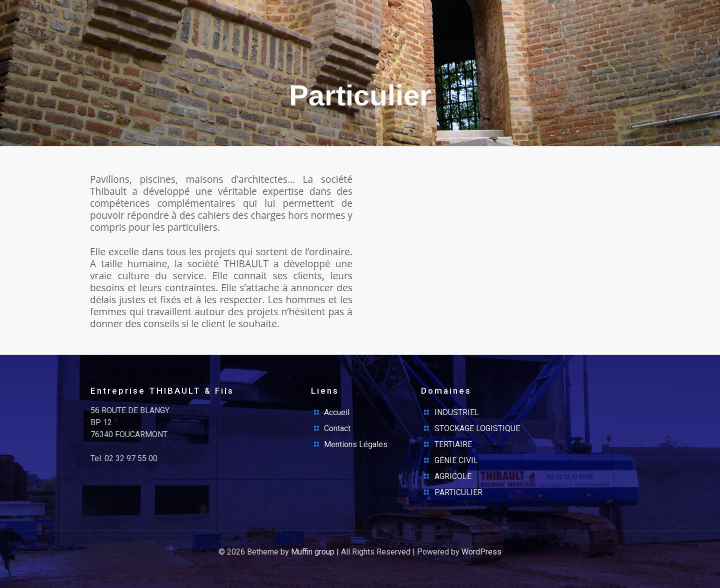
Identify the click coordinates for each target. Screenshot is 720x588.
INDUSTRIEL (457, 412)
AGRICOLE (453, 476)
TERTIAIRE (453, 444)
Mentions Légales (356, 444)
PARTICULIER (458, 492)
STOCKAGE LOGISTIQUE (477, 428)
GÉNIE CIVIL (456, 460)
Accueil (337, 412)
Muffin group (313, 552)
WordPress (481, 552)
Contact (337, 428)
